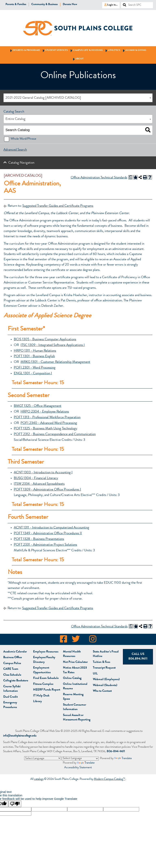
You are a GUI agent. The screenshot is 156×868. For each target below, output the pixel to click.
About (78, 59)
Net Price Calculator (75, 662)
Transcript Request (104, 668)
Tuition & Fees (101, 662)
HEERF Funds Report (47, 690)
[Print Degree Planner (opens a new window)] (130, 177)
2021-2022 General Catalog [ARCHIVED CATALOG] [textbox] (43, 98)
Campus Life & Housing (86, 50)
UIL (95, 674)
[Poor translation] (15, 804)
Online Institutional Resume (75, 687)
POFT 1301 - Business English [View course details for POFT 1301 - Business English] (34, 356)
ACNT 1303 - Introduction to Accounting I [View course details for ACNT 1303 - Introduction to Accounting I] (43, 473)
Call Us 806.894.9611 (138, 657)
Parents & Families (16, 4)
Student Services (55, 50)
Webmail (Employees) (106, 680)
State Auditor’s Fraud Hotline (106, 654)
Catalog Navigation (21, 163)
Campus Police (12, 664)
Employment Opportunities (42, 670)
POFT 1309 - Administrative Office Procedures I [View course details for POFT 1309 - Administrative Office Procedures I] (47, 490)
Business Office (13, 658)
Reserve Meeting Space (73, 697)
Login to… (110, 5)
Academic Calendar (15, 652)
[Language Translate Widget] (43, 758)
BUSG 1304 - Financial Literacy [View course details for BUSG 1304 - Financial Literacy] (36, 478)
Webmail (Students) (105, 686)
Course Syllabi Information (12, 689)
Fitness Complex (43, 684)
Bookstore (16, 681)
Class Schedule (12, 675)
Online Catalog (72, 678)
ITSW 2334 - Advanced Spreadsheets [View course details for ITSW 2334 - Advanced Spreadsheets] (39, 484)
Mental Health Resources (72, 654)
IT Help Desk (41, 696)
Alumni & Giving (134, 50)
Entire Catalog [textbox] (15, 119)
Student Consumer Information (75, 707)
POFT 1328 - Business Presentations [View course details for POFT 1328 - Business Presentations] (39, 539)
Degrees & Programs (24, 50)
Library (37, 702)
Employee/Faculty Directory (44, 660)
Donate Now (70, 4)
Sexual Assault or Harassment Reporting (77, 718)
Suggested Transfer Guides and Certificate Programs (58, 206)
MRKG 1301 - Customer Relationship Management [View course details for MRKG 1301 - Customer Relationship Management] (55, 362)
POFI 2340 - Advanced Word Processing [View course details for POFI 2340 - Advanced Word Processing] (49, 423)
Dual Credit (10, 697)
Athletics (112, 50)
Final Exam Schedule (46, 678)
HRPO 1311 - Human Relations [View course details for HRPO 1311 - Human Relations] (35, 351)
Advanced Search (15, 150)
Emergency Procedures (10, 705)
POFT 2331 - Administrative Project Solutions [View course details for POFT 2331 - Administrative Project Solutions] (45, 545)
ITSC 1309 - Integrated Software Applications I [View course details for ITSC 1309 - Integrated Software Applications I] (53, 345)
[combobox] (78, 98)
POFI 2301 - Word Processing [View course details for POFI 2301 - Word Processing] (35, 368)
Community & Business (44, 4)
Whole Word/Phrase (23, 139)
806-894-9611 (116, 752)
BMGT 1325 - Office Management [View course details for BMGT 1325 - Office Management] (38, 406)
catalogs (39, 779)
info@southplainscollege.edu (20, 736)
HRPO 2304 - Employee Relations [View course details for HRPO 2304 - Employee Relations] (45, 412)
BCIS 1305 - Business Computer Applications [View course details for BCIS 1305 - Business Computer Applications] (45, 340)
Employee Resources (46, 652)
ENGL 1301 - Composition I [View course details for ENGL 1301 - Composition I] (33, 374)
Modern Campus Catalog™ (110, 779)
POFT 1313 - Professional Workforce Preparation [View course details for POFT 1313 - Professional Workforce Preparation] (47, 418)
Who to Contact (102, 691)
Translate (123, 759)
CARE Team (11, 669)
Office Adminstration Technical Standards (99, 178)
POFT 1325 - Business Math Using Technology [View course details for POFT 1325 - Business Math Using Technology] (45, 429)
